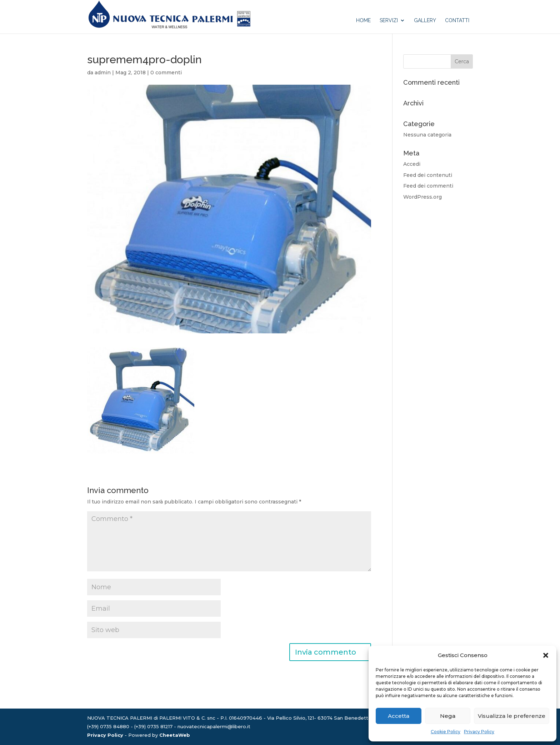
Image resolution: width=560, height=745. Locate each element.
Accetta (399, 716)
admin (103, 73)
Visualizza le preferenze (512, 716)
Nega (448, 716)
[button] (546, 655)
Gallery (425, 21)
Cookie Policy (446, 732)
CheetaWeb (175, 735)
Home (363, 21)
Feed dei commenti (428, 186)
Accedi (412, 164)
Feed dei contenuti (428, 175)
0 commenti (166, 73)
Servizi (389, 21)
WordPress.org (422, 197)
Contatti (457, 21)
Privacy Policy (479, 732)
